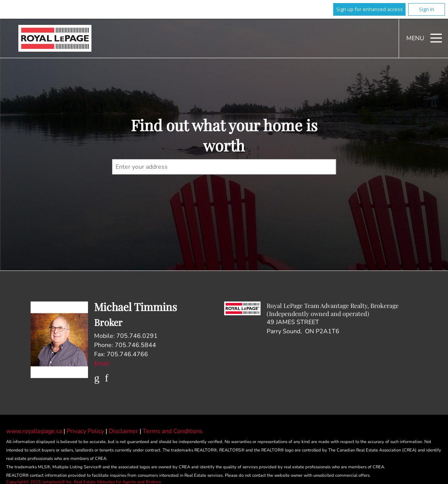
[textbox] (224, 167)
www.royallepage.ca (34, 431)
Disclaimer (124, 431)
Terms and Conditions (173, 431)
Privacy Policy (86, 431)
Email (102, 363)
